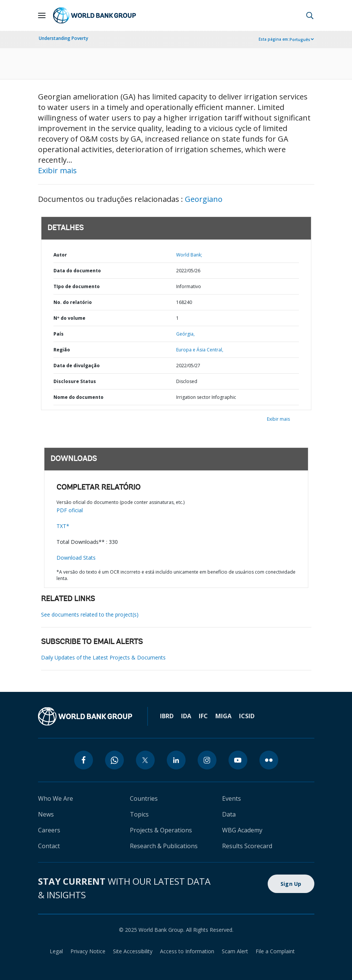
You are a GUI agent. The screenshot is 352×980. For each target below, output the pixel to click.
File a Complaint (275, 951)
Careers (49, 830)
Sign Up (291, 884)
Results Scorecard (247, 846)
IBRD (167, 716)
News (46, 814)
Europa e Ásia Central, (200, 350)
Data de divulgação (77, 366)
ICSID (247, 716)
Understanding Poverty (63, 38)
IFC (203, 716)
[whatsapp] (114, 760)
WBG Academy (242, 830)
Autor (60, 255)
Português (300, 40)
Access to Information (187, 951)
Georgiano (204, 199)
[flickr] (269, 760)
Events (232, 798)
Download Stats (76, 558)
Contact (49, 846)
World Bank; (189, 255)
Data (229, 814)
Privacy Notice (88, 951)
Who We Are (56, 798)
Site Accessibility (133, 951)
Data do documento (77, 271)
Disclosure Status (75, 381)
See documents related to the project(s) (90, 614)
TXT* (63, 526)
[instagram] (207, 760)
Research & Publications (164, 846)
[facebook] (84, 760)
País (59, 334)
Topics (139, 814)
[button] (310, 15)
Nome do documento (78, 397)
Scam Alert (235, 951)
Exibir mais (57, 170)
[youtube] (238, 760)
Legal (56, 951)
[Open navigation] (42, 15)
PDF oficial (70, 510)
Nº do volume (69, 318)
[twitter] (145, 760)
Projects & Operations (161, 830)
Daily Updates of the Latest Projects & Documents (103, 657)
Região (62, 350)
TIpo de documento (77, 286)
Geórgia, (185, 334)
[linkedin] (176, 760)
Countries (144, 798)
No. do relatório (73, 302)
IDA (186, 716)
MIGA (223, 716)
